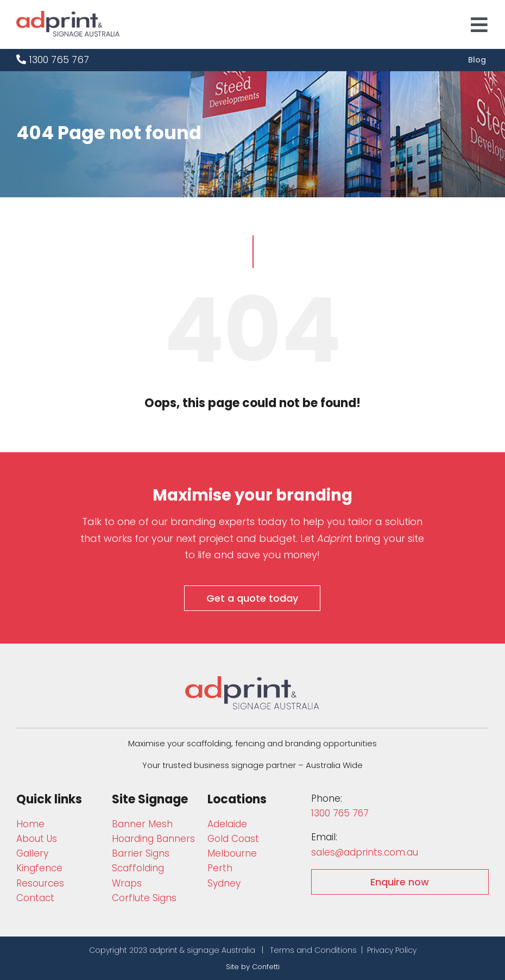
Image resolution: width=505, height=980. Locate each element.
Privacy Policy (392, 950)
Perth (220, 868)
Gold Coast (233, 839)
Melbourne (232, 853)
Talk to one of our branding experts (168, 522)
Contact (35, 898)
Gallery (32, 853)
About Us (37, 839)
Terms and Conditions (313, 950)
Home (30, 824)
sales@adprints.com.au (365, 852)
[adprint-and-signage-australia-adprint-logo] (252, 681)
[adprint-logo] (68, 15)
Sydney (224, 883)
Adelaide (227, 824)
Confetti (266, 967)
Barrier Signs (141, 853)
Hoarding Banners (153, 839)
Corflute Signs (144, 898)
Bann (142, 824)
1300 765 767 (53, 60)
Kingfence (39, 868)
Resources (40, 883)
